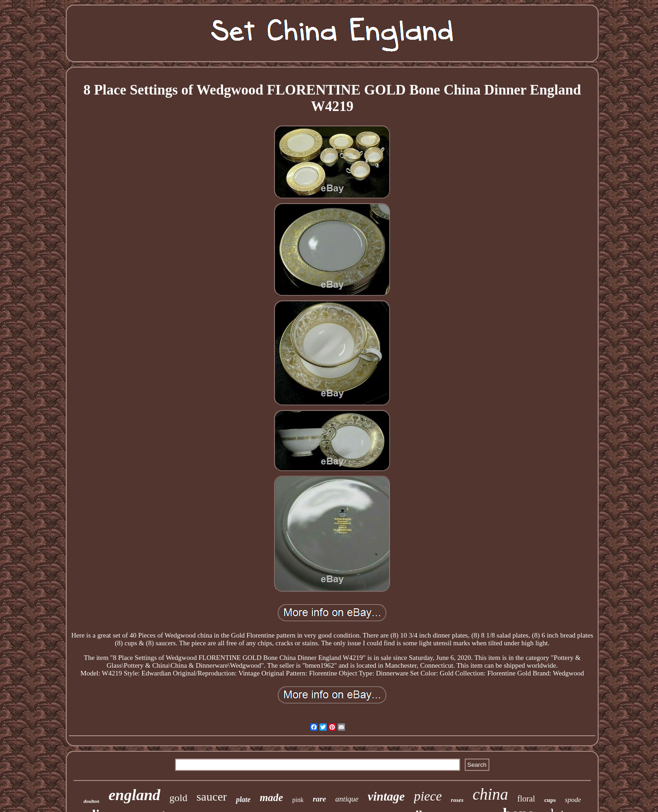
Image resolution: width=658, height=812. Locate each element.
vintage (386, 796)
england (135, 795)
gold (178, 798)
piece (428, 796)
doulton (92, 801)
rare (319, 799)
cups (550, 800)
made (271, 798)
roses (457, 800)
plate (243, 799)
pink (298, 800)
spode (573, 800)
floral (526, 799)
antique (347, 799)
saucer (212, 797)
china (490, 794)
